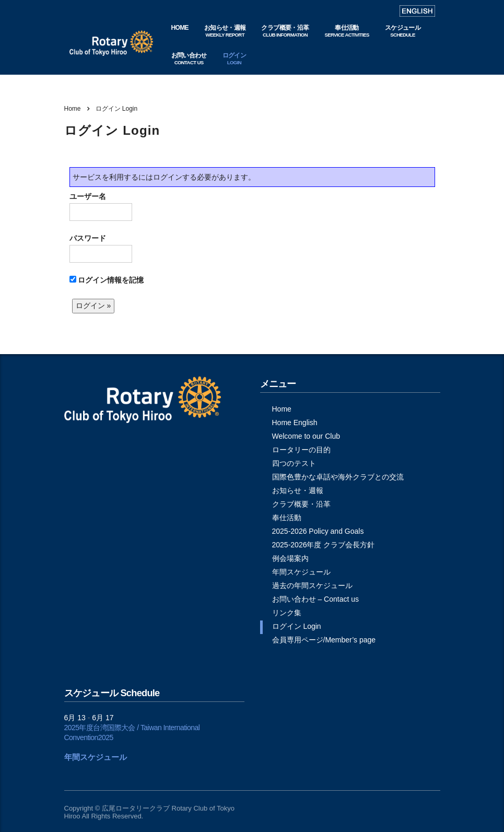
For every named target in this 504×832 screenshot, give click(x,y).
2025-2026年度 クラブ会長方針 (324, 545)
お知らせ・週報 (298, 490)
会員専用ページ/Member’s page (324, 640)
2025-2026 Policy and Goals (318, 531)
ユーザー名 (101, 207)
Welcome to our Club (306, 436)
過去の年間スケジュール (312, 585)
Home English (295, 423)
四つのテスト (294, 463)
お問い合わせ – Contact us (316, 599)
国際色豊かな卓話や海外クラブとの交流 (338, 477)
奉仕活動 (287, 518)
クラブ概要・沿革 (301, 504)
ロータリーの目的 (301, 450)
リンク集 (287, 613)
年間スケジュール (301, 572)
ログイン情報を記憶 (107, 280)
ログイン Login (297, 626)
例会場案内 (290, 558)
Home (73, 109)
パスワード (101, 248)
